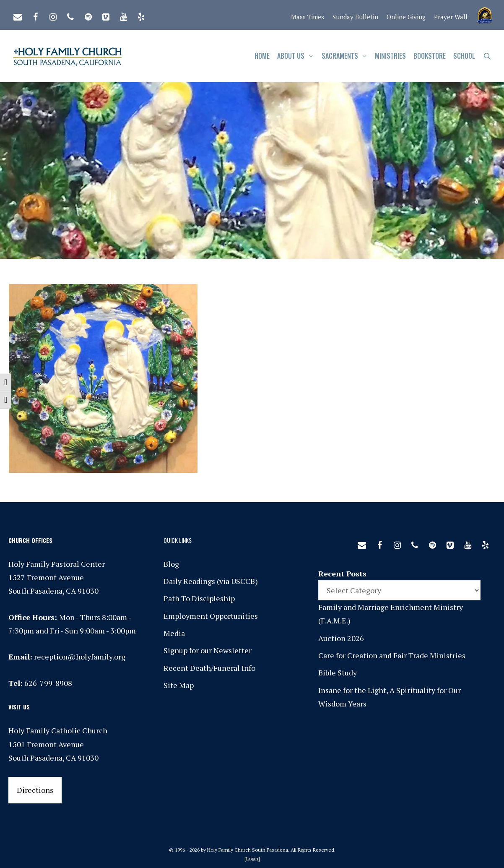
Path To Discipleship (199, 598)
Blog (171, 564)
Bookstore (430, 56)
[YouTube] (123, 15)
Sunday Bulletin (355, 17)
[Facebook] (35, 15)
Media (174, 633)
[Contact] (18, 15)
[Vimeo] (106, 15)
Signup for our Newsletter (208, 650)
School (464, 56)
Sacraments (347, 56)
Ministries (390, 56)
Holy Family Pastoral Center (57, 564)
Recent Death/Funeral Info (209, 668)
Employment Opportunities (211, 616)
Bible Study (338, 673)
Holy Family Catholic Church (58, 730)
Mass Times (308, 17)
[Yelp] (141, 15)
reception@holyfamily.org (80, 657)
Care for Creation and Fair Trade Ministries (392, 655)
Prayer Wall (451, 17)
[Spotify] (88, 15)
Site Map (179, 685)
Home (262, 56)
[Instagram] (53, 15)
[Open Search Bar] (487, 56)
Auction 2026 (341, 638)
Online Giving (406, 17)
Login (252, 859)
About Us (297, 56)
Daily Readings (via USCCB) (211, 581)
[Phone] (70, 15)
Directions (35, 790)
